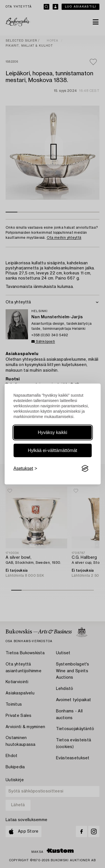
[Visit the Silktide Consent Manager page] (85, 469)
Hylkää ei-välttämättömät (52, 450)
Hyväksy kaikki (53, 432)
